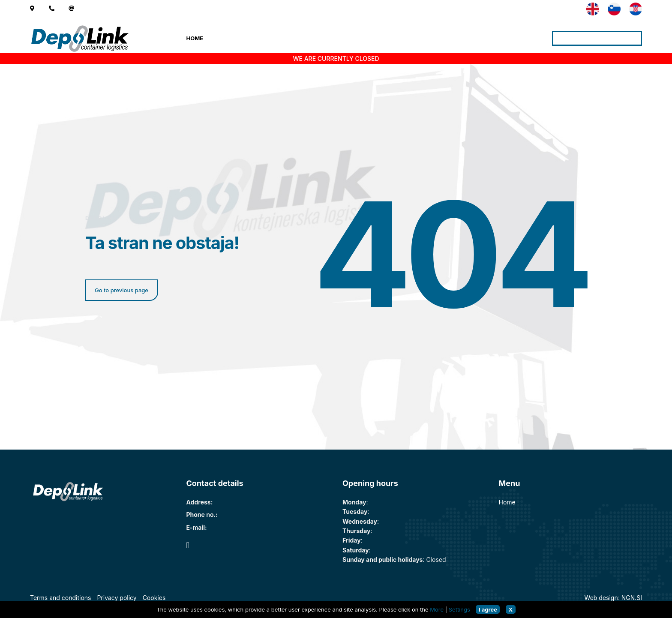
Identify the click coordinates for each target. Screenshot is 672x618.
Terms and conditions (60, 598)
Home (195, 38)
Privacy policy (117, 598)
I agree (488, 609)
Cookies (154, 598)
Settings (459, 609)
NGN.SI (632, 598)
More (437, 609)
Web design (601, 598)
